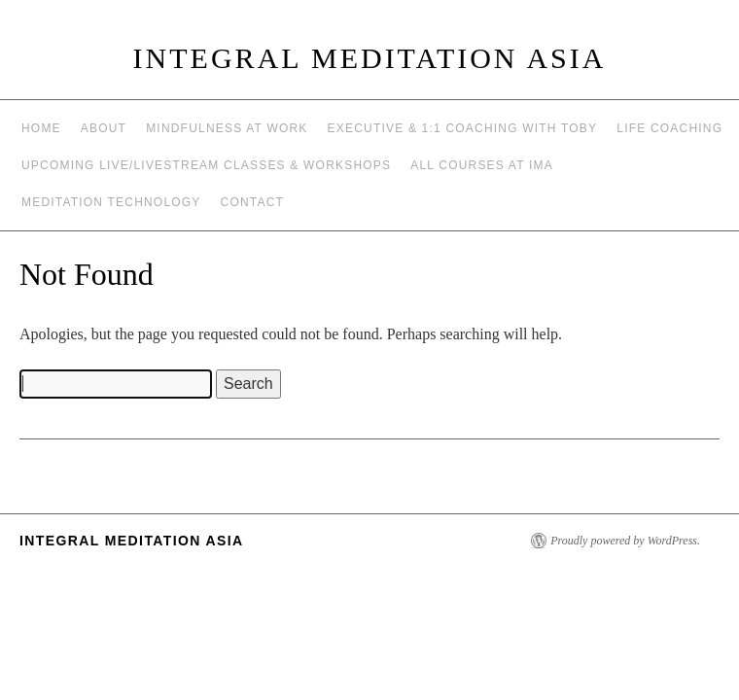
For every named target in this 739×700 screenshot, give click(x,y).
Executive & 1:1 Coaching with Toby (463, 128)
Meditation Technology (111, 202)
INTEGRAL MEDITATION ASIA (370, 58)
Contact (253, 202)
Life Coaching (669, 128)
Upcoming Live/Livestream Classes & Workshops (206, 165)
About (104, 128)
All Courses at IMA (482, 165)
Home (41, 128)
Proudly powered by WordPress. (625, 541)
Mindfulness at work (227, 128)
